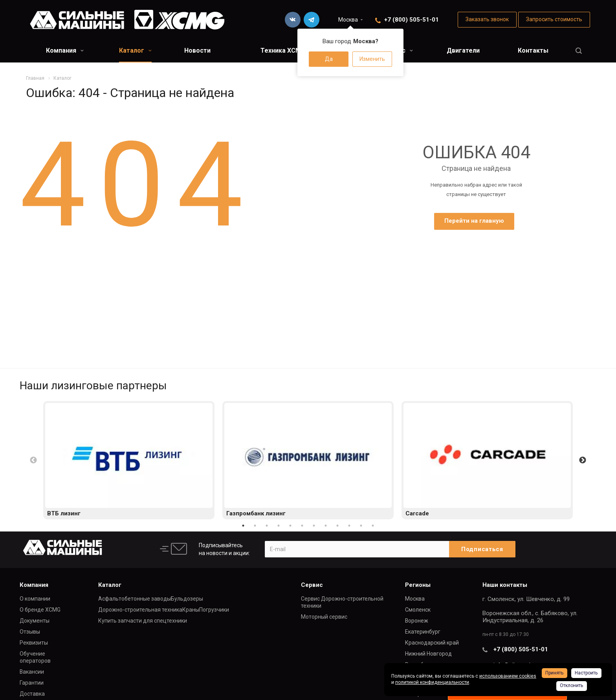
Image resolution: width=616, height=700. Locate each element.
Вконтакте (293, 20)
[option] (129, 460)
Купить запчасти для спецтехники (143, 621)
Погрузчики (214, 610)
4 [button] (279, 526)
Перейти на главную (474, 221)
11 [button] (361, 526)
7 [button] (314, 526)
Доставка (32, 694)
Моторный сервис (324, 617)
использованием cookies (508, 676)
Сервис (312, 585)
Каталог (135, 50)
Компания (65, 50)
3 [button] (267, 526)
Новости (197, 50)
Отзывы (30, 632)
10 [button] (349, 526)
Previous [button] (33, 460)
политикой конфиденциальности (432, 682)
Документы (35, 621)
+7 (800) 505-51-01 (412, 20)
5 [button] (290, 526)
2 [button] (255, 526)
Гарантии (32, 683)
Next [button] (583, 460)
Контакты (533, 50)
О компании (35, 599)
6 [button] (302, 526)
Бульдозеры (187, 599)
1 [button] (243, 526)
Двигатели (463, 50)
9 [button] (337, 526)
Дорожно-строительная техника (140, 610)
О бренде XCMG (40, 610)
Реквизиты (34, 643)
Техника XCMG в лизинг (297, 50)
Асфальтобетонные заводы (135, 599)
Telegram (312, 20)
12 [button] (373, 526)
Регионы (418, 585)
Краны (191, 610)
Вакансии (32, 672)
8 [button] (326, 526)
